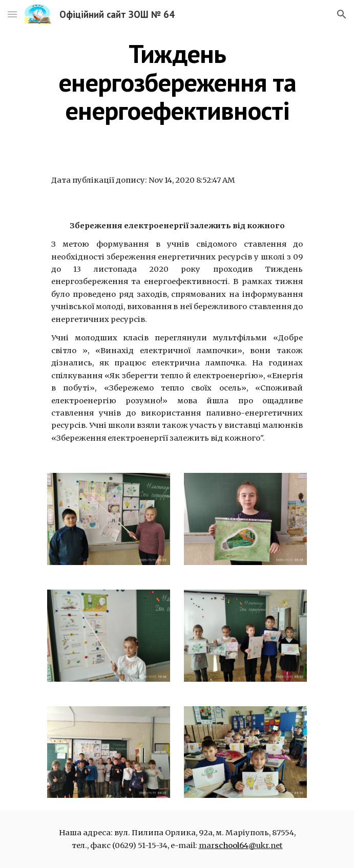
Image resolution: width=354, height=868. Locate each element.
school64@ (235, 845)
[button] (12, 14)
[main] (177, 82)
